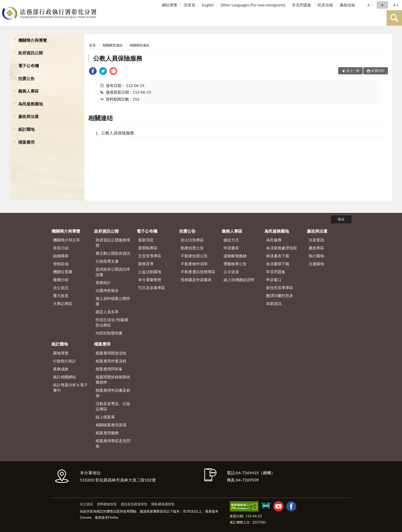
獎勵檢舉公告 (235, 264)
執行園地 (316, 256)
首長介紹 (61, 248)
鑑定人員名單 (107, 312)
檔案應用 (26, 142)
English (208, 5)
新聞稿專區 (148, 248)
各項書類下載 (278, 264)
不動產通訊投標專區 (198, 272)
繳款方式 (231, 240)
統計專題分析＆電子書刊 (70, 387)
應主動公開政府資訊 (113, 253)
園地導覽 (61, 353)
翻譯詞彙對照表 (280, 295)
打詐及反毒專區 (152, 288)
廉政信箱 (347, 5)
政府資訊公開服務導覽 (113, 243)
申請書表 (231, 248)
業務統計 (103, 282)
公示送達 (231, 272)
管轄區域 (61, 264)
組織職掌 (61, 256)
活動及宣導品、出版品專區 (113, 406)
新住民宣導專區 (280, 288)
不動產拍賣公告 (194, 256)
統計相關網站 (65, 377)
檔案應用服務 (107, 433)
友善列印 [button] (378, 71)
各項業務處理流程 (282, 248)
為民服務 (274, 240)
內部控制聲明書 (109, 333)
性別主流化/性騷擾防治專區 (112, 322)
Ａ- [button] (369, 5)
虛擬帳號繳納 (235, 256)
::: (5, 4)
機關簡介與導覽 (33, 40)
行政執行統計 (65, 361)
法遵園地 (316, 264)
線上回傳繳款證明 (239, 280)
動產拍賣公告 (192, 248)
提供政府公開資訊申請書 (113, 272)
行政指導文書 (107, 261)
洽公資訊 (61, 288)
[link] (93, 72)
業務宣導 (146, 264)
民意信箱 (325, 5)
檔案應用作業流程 (111, 361)
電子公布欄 (28, 66)
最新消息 (146, 240)
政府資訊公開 (31, 53)
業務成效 (61, 369)
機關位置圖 (63, 272)
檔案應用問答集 (109, 369)
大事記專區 (63, 303)
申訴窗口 (274, 280)
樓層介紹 (61, 280)
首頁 (92, 45)
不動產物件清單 (194, 264)
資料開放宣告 (107, 504)
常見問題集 (302, 5)
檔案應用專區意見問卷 (113, 443)
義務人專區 (28, 91)
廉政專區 (316, 248)
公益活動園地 (150, 272)
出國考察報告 (107, 290)
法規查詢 (316, 240)
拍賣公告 (26, 78)
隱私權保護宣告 (163, 504)
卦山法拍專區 (192, 240)
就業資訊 (274, 303)
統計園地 (26, 129)
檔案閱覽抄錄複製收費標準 (113, 380)
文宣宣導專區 (150, 256)
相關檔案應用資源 (111, 425)
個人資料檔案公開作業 (113, 301)
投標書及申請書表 (196, 280)
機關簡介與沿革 (67, 240)
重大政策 (61, 295)
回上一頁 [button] (353, 71)
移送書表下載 (278, 256)
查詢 (394, 18)
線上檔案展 (105, 417)
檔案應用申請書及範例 (113, 393)
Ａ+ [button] (396, 5)
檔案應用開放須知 (111, 353)
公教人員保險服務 (118, 58)
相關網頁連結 (113, 45)
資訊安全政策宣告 (134, 504)
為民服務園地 (31, 104)
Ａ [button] (382, 5)
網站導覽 (169, 5)
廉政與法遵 (28, 116)
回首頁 (190, 5)
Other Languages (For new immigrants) (253, 5)
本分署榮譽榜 (150, 280)
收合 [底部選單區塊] (341, 219)
